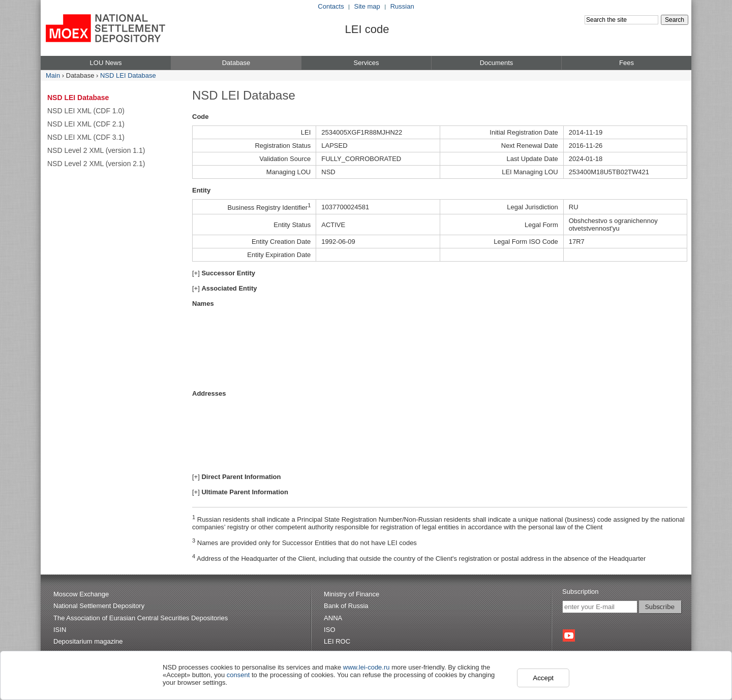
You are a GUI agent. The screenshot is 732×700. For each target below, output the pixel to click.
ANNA (333, 618)
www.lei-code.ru (367, 667)
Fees (627, 63)
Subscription (581, 592)
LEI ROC (337, 641)
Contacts (331, 6)
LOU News (106, 63)
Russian (402, 6)
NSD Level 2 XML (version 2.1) (96, 164)
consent (238, 675)
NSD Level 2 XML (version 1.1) (96, 150)
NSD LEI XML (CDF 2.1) (86, 124)
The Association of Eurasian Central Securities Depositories (141, 618)
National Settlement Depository (99, 606)
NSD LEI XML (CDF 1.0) (86, 111)
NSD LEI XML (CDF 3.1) (86, 137)
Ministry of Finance (352, 594)
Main (53, 75)
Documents (497, 63)
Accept (543, 678)
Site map (367, 6)
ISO (329, 630)
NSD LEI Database (128, 75)
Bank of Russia (346, 606)
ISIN (60, 630)
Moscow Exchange (81, 594)
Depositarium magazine (88, 641)
